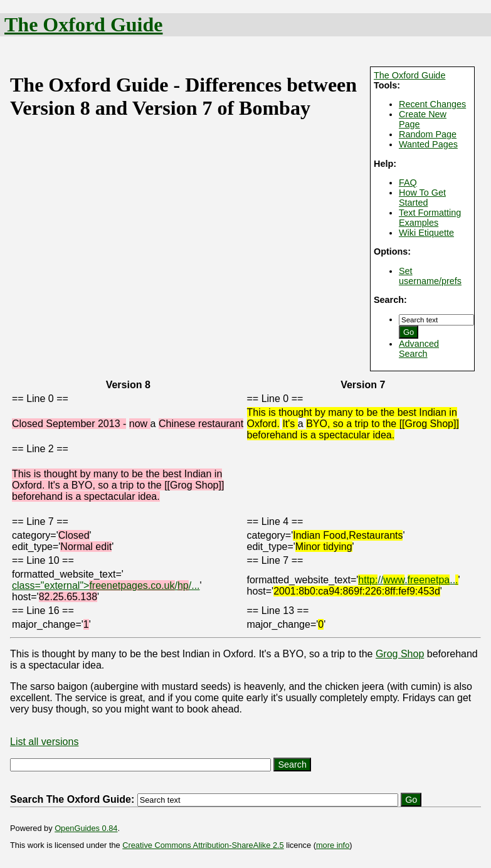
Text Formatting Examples (430, 218)
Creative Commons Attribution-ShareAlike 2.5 (203, 845)
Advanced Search (419, 349)
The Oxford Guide (83, 24)
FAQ (408, 183)
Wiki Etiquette (426, 233)
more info (333, 845)
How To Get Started (422, 198)
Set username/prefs (430, 276)
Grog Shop (400, 654)
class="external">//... (106, 585)
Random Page (428, 134)
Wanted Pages (428, 144)
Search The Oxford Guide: (72, 799)
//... (408, 580)
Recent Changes (432, 104)
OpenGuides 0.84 (86, 828)
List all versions (44, 742)
